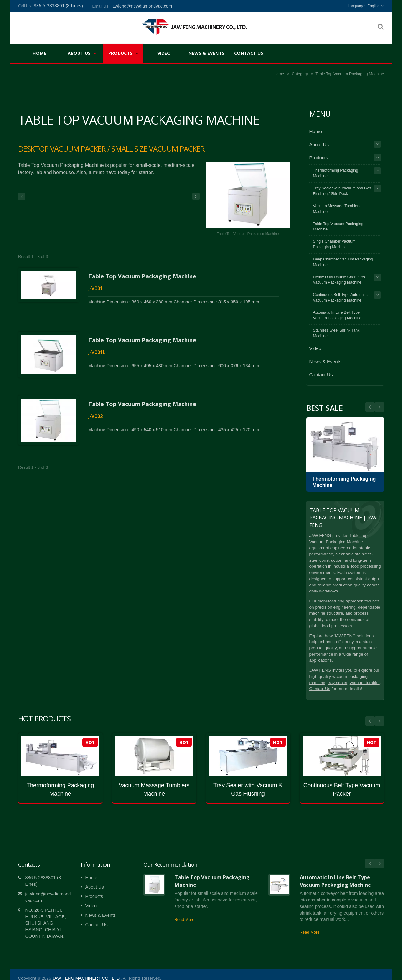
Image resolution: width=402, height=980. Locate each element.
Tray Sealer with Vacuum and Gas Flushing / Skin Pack (342, 191)
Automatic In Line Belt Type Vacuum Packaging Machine (337, 315)
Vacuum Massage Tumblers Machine (337, 209)
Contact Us (249, 53)
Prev (379, 407)
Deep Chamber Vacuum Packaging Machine (343, 262)
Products (123, 53)
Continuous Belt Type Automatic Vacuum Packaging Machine (340, 297)
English (373, 6)
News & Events (206, 53)
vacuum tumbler (365, 683)
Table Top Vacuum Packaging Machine (142, 276)
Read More (185, 910)
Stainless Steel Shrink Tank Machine (336, 333)
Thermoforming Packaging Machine (336, 173)
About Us (82, 53)
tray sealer (337, 683)
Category (300, 74)
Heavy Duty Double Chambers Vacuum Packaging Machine (339, 280)
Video (164, 53)
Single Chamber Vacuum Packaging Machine (334, 244)
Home (40, 53)
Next (370, 407)
